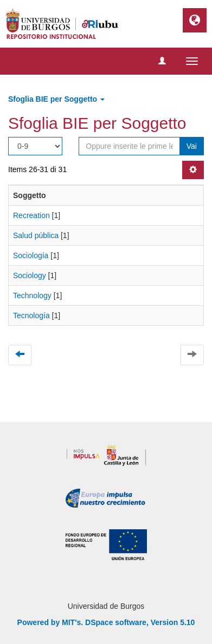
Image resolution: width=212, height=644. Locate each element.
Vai (192, 146)
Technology (32, 295)
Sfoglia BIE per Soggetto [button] (56, 99)
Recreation (31, 215)
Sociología (31, 255)
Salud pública (36, 235)
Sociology (30, 275)
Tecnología (31, 316)
